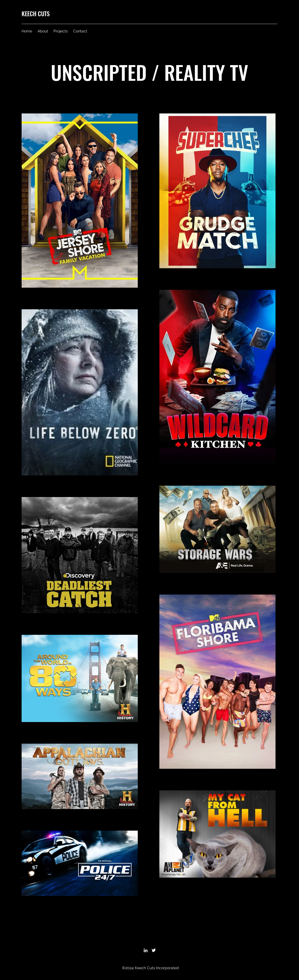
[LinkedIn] (146, 950)
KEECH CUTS (36, 14)
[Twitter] (154, 950)
